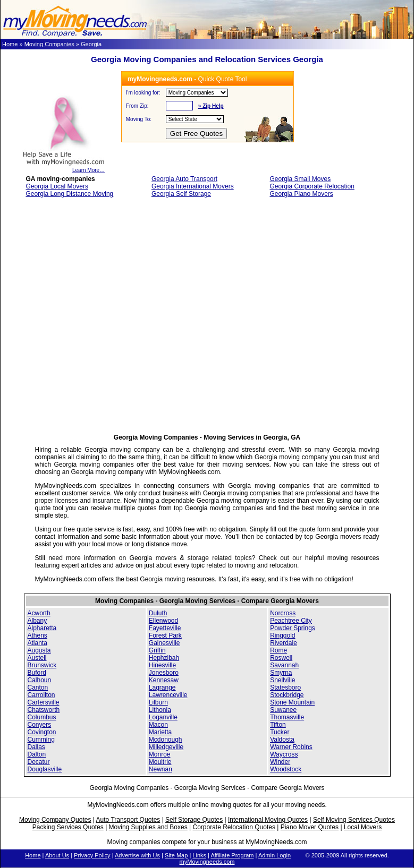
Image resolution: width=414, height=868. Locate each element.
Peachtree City (291, 621)
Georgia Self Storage (181, 194)
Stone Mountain (292, 702)
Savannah (284, 665)
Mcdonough (166, 740)
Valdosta (282, 740)
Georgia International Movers (193, 186)
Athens (37, 635)
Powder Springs (293, 628)
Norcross (283, 613)
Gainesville (164, 643)
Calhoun (40, 680)
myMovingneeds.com (207, 862)
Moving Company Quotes (55, 820)
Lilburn (158, 702)
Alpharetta (42, 628)
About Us (57, 855)
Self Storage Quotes (194, 820)
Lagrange (162, 687)
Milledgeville (166, 747)
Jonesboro (164, 673)
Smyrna (281, 673)
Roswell (281, 658)
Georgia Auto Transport (184, 179)
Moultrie (160, 762)
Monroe (160, 754)
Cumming (41, 740)
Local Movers (363, 827)
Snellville (282, 680)
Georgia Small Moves (300, 179)
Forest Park (165, 635)
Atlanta (37, 643)
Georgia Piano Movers (301, 194)
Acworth (39, 613)
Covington (42, 732)
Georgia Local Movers (57, 186)
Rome (278, 650)
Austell (37, 658)
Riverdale (284, 643)
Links (199, 855)
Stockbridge (287, 695)
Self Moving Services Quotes (354, 820)
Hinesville (162, 665)
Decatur (39, 762)
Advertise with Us (137, 855)
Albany (37, 621)
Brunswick (42, 665)
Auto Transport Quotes (128, 820)
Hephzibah (164, 658)
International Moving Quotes (268, 820)
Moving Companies (49, 44)
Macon (158, 725)
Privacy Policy (92, 855)
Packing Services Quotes (68, 827)
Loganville (163, 717)
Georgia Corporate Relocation (312, 186)
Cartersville (44, 702)
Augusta (39, 650)
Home (10, 44)
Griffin (157, 650)
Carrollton (41, 695)
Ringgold (282, 635)
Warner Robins (291, 747)
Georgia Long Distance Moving (70, 194)
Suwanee (283, 710)
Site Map (176, 855)
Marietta (160, 732)
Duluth (158, 613)
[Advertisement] (112, 319)
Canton (38, 687)
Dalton (37, 754)
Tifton (278, 725)
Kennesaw (164, 680)
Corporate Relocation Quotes (234, 827)
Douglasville (45, 769)
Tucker (280, 732)
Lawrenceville (168, 695)
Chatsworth (44, 710)
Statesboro (285, 687)
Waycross (284, 754)
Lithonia (160, 710)
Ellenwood (163, 621)
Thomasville (287, 717)
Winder (280, 762)
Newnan (160, 769)
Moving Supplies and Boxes (148, 827)
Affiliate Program (232, 855)
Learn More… (64, 168)
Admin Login (274, 855)
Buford (37, 673)
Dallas (36, 747)
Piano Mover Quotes (310, 827)
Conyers (40, 725)
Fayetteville (165, 628)
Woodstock (286, 769)
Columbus (42, 717)
